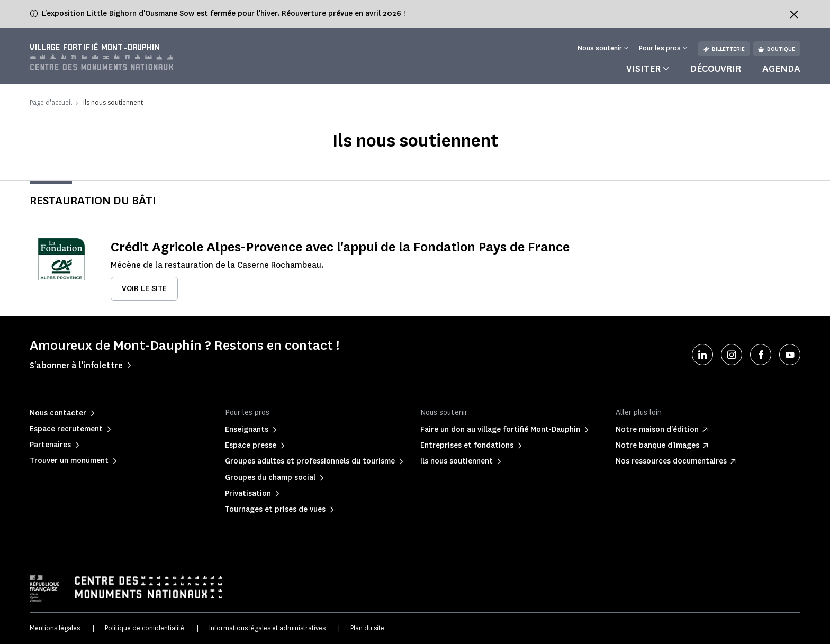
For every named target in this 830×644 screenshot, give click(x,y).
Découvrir (716, 69)
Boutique (777, 49)
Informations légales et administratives (267, 628)
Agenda (781, 69)
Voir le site (144, 289)
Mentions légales (55, 628)
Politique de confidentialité (145, 628)
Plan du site (367, 628)
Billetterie (724, 49)
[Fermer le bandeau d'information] (794, 14)
